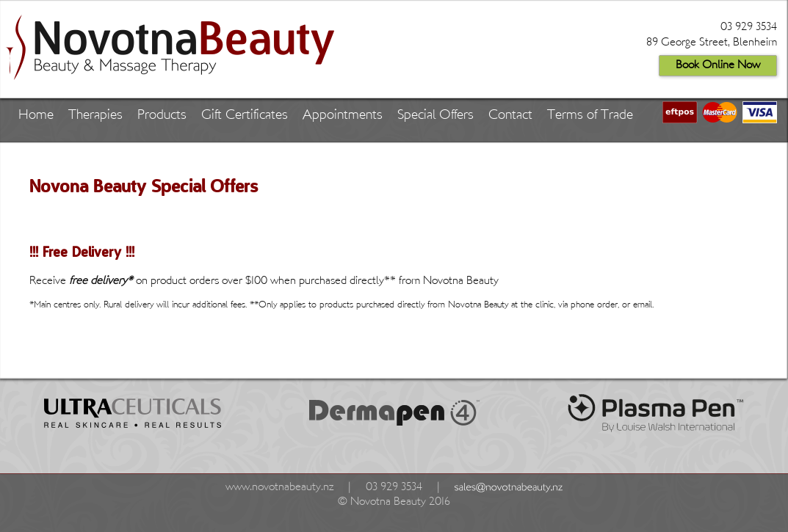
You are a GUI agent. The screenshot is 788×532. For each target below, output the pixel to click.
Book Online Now (718, 66)
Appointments (343, 116)
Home (36, 116)
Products (162, 116)
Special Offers (435, 116)
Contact (510, 116)
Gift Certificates (245, 116)
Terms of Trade (590, 116)
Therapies (95, 116)
